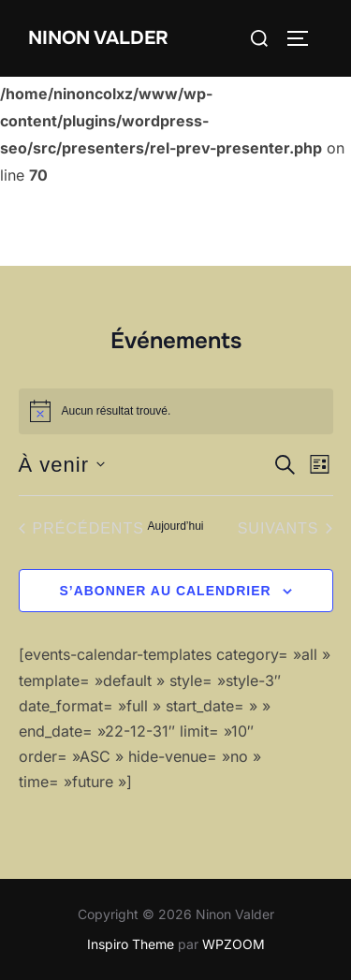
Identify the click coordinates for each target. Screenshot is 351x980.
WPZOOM (234, 944)
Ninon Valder (98, 38)
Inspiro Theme (131, 944)
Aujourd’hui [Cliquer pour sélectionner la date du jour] (175, 526)
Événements (176, 341)
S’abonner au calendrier (165, 591)
